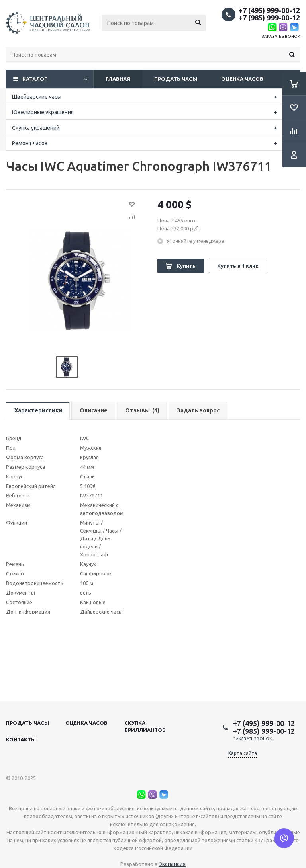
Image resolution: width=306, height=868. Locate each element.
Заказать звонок (281, 36)
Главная (118, 79)
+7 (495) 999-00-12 (269, 10)
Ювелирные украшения (43, 112)
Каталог (35, 79)
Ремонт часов (30, 143)
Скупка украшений (36, 128)
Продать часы (176, 79)
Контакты (21, 739)
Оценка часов (242, 79)
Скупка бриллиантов (145, 726)
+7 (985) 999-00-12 (269, 18)
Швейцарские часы (37, 97)
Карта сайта (243, 753)
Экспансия (172, 864)
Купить (186, 266)
